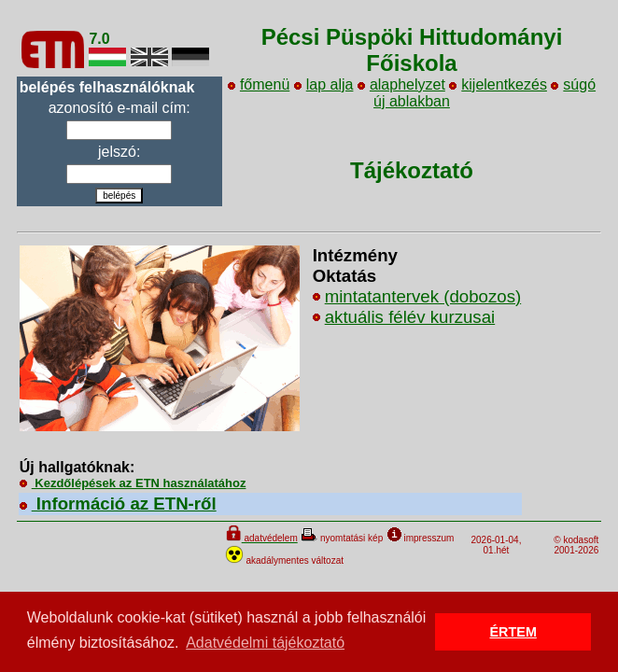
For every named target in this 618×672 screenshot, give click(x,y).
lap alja (324, 84)
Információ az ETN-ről (118, 504)
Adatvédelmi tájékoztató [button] (265, 643)
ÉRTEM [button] (513, 632)
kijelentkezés (498, 84)
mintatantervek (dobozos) (423, 296)
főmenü (259, 84)
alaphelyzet (401, 84)
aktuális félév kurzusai (410, 317)
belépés (119, 196)
